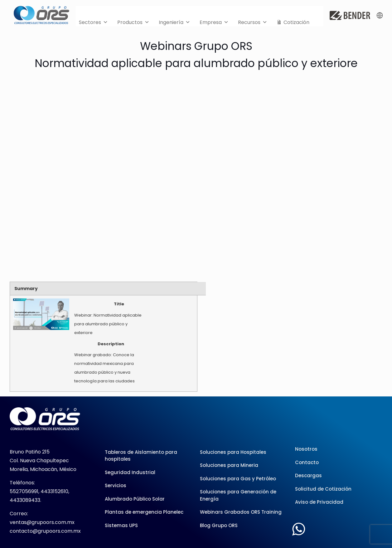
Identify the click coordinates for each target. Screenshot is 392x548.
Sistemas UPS (121, 525)
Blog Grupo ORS (219, 525)
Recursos (253, 21)
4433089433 (25, 500)
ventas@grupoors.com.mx (42, 522)
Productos (133, 21)
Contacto (307, 462)
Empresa (214, 21)
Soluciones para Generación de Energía (238, 495)
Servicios (116, 485)
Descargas (308, 475)
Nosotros (306, 449)
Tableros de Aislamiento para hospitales (141, 456)
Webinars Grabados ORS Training (241, 512)
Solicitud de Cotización (323, 489)
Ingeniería (174, 21)
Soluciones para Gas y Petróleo (238, 479)
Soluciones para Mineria (229, 465)
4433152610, (55, 491)
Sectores (93, 21)
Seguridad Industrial (130, 472)
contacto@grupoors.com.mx (45, 531)
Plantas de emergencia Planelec (144, 512)
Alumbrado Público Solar (135, 499)
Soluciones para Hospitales (233, 452)
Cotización (296, 22)
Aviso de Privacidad (319, 502)
